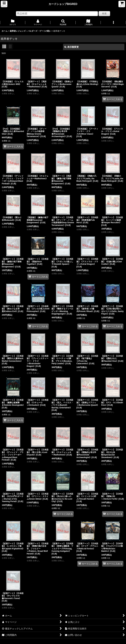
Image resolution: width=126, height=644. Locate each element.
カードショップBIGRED (63, 4)
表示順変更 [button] (72, 47)
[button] (4, 4)
